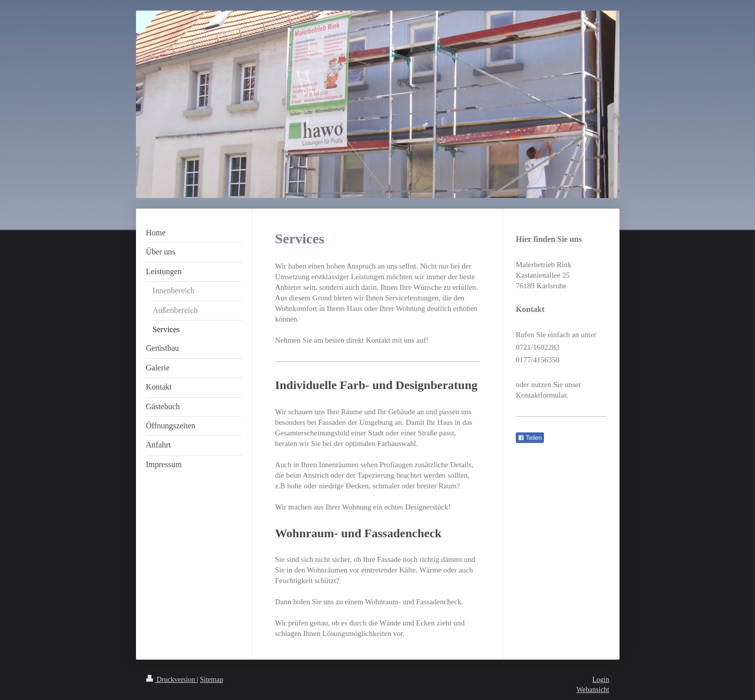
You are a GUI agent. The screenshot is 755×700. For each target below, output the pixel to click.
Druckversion (171, 680)
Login (601, 680)
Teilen (530, 438)
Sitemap (212, 680)
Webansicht (593, 690)
